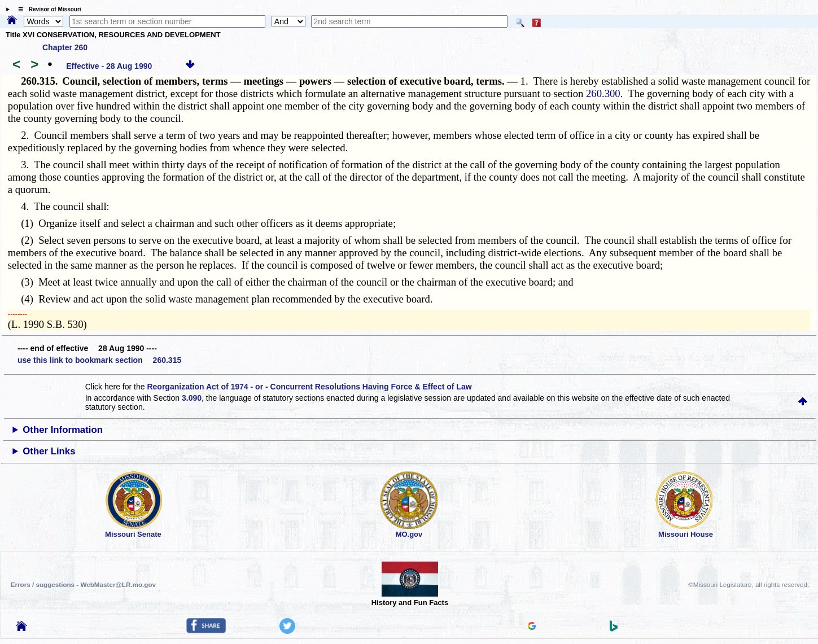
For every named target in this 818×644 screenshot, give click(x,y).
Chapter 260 (65, 47)
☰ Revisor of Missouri (47, 9)
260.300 (603, 93)
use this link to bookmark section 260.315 (99, 360)
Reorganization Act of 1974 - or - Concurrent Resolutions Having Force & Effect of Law (309, 387)
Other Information (63, 430)
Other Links (49, 451)
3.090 (192, 398)
